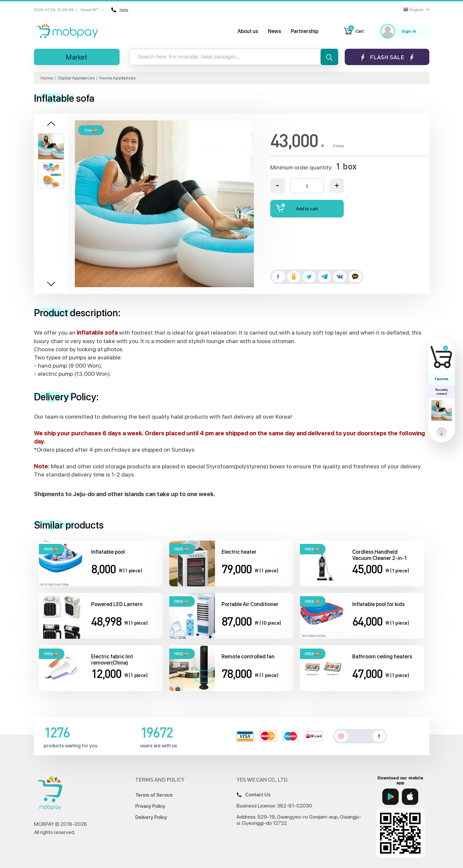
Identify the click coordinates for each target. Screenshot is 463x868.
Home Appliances (117, 78)
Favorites (442, 379)
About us (248, 31)
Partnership (305, 31)
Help (120, 10)
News (274, 31)
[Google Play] (390, 797)
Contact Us (254, 795)
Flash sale (387, 57)
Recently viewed (442, 391)
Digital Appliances (76, 78)
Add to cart (297, 208)
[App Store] (410, 797)
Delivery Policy (151, 817)
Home (47, 78)
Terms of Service (154, 795)
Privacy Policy (150, 806)
